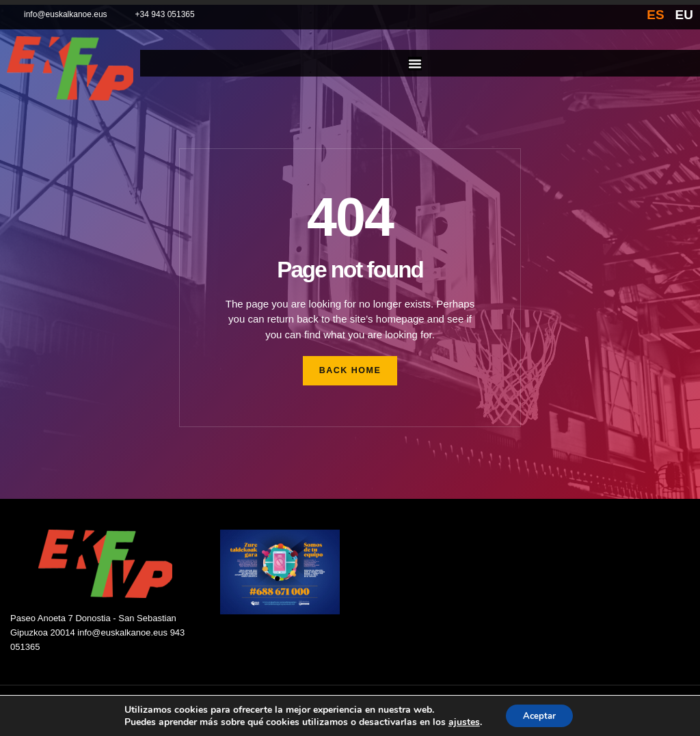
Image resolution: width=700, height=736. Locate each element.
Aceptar (539, 714)
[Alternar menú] (415, 64)
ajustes (460, 721)
